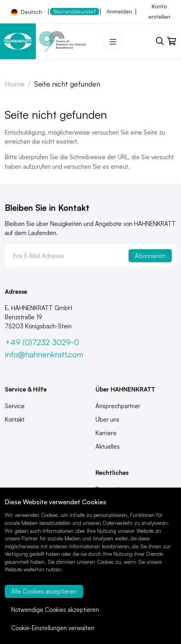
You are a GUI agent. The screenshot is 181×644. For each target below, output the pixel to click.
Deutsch (27, 12)
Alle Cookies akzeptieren (44, 591)
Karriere (106, 433)
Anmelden (119, 11)
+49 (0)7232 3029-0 (42, 342)
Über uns (107, 419)
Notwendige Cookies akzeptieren (55, 610)
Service (15, 406)
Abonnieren (150, 256)
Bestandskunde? (75, 11)
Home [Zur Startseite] (15, 84)
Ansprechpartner (118, 406)
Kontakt (15, 419)
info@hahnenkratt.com (44, 354)
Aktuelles (108, 446)
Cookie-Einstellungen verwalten (53, 628)
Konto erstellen (159, 11)
